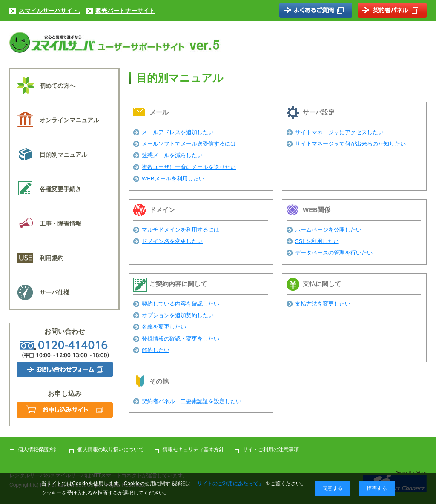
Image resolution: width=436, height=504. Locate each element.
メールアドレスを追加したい (178, 132)
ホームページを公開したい (328, 230)
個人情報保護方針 (38, 450)
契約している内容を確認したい (181, 304)
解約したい (156, 350)
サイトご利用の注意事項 (271, 450)
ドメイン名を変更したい (172, 241)
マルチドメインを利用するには (181, 230)
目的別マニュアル (63, 155)
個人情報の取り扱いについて (111, 450)
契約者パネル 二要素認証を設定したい (192, 401)
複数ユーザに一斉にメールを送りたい (189, 167)
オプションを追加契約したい (178, 315)
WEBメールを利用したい (173, 179)
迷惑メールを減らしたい (172, 155)
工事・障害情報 (60, 223)
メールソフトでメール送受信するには (189, 144)
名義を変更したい (164, 327)
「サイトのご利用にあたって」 (228, 484)
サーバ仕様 (54, 292)
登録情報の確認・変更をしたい (181, 339)
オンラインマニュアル (69, 120)
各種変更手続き (60, 189)
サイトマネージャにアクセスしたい (339, 132)
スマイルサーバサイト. (49, 11)
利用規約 (52, 258)
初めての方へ (57, 86)
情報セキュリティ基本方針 (193, 450)
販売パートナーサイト (125, 11)
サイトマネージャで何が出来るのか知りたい (350, 144)
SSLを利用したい (317, 241)
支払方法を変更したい (323, 304)
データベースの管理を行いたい (334, 253)
